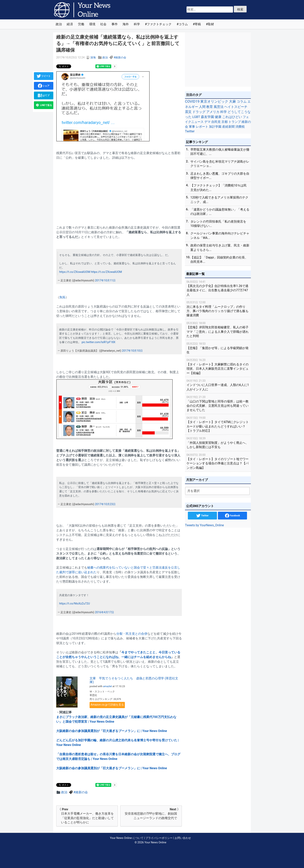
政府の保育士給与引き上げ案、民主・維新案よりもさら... (220, 248)
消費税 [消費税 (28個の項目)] (240, 127)
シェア (44, 86)
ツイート (44, 76)
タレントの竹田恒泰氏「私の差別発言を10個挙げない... (218, 224)
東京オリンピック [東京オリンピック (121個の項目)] (214, 101)
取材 (211, 24)
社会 (103, 24)
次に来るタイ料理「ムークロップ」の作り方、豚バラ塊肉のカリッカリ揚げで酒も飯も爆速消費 (218, 309)
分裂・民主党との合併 (132, 634)
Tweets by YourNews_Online (204, 525)
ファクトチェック (159, 24)
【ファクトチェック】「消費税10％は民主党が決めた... (218, 188)
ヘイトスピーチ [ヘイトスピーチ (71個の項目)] (236, 107)
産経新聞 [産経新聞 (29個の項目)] (228, 127)
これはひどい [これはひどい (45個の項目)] (232, 117)
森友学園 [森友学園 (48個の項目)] (207, 117)
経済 (70, 24)
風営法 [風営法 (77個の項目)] (219, 107)
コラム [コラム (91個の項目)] (242, 101)
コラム (183, 24)
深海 (93, 58)
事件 (115, 24)
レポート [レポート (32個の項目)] (202, 127)
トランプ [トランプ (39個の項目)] (235, 122)
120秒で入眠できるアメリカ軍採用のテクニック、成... (219, 200)
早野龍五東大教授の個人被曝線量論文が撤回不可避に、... (220, 152)
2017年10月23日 (105, 504)
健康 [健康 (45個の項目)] (218, 117)
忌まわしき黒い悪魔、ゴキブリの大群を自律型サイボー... (220, 176)
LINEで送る (44, 105)
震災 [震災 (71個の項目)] (188, 112)
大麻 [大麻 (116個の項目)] (232, 101)
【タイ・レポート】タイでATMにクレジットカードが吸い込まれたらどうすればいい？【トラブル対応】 (218, 424)
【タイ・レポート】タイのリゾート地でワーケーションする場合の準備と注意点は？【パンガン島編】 (218, 461)
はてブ (44, 95)
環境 (92, 24)
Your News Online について (127, 838)
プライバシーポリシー (159, 838)
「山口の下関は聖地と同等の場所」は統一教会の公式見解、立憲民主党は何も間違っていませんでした (218, 403)
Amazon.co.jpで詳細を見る (107, 705)
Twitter (202, 516)
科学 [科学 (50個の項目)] (224, 112)
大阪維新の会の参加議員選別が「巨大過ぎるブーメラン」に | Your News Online (112, 731)
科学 (137, 24)
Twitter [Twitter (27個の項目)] (190, 131)
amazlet (108, 686)
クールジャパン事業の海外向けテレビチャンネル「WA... (220, 235)
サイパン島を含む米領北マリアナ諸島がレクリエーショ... (220, 164)
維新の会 (121, 58)
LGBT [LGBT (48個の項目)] (196, 117)
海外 (126, 24)
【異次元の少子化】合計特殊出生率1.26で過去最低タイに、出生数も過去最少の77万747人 (218, 288)
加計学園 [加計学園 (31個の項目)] (215, 127)
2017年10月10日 (132, 351)
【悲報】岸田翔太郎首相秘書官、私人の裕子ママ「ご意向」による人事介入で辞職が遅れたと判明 (218, 329)
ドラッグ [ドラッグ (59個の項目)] (199, 112)
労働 (81, 24)
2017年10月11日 (105, 281)
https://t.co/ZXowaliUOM (75, 272)
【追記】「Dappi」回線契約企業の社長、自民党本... (219, 260)
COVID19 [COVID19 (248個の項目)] (192, 101)
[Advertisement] (119, 190)
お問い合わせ (183, 838)
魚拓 (62, 297)
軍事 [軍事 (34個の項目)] (192, 127)
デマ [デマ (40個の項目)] (207, 122)
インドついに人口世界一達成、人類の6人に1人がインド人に (218, 385)
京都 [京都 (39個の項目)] (225, 122)
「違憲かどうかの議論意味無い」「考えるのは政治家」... (220, 212)
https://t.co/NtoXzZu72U (74, 604)
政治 (59, 24)
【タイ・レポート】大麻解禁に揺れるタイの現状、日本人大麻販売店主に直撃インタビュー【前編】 (218, 366)
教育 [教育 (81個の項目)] (210, 107)
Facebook (232, 516)
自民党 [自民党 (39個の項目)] (216, 122)
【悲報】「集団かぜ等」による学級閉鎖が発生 (218, 348)
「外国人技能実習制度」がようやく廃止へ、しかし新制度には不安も (218, 443)
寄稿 (198, 24)
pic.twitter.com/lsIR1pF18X (98, 342)
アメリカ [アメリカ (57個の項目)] (213, 112)
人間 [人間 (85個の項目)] (202, 107)
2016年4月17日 (104, 612)
